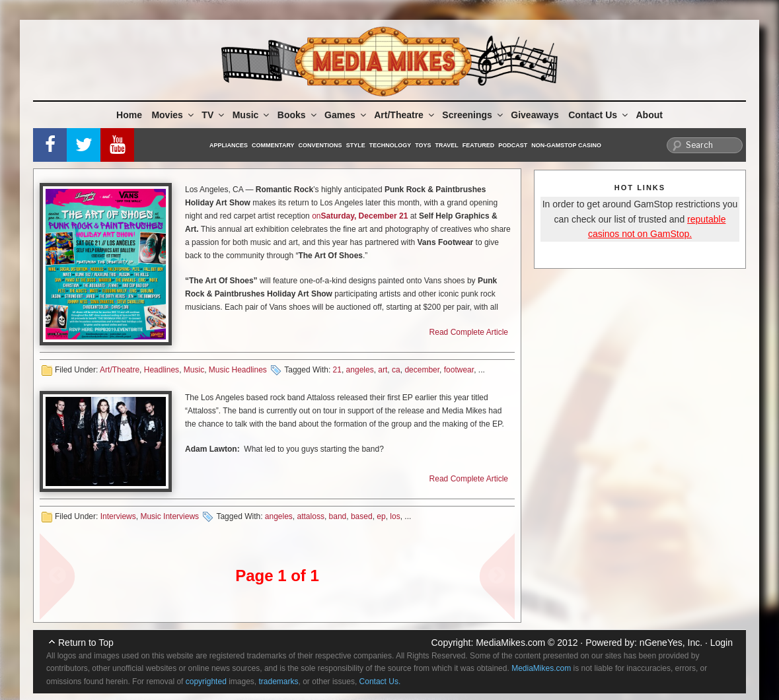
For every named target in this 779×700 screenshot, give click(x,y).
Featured (478, 145)
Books (298, 115)
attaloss (311, 516)
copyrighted (206, 682)
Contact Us (599, 115)
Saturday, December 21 (364, 216)
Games (346, 115)
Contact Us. (380, 682)
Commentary (273, 145)
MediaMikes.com (510, 643)
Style (356, 145)
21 (337, 370)
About (649, 115)
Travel (447, 145)
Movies (173, 115)
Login (722, 643)
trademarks (279, 682)
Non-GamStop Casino (566, 145)
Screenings (473, 115)
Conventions (320, 145)
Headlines (162, 370)
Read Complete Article (469, 332)
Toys (423, 145)
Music (252, 115)
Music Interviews (169, 516)
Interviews (118, 516)
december (422, 370)
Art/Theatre (405, 115)
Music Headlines (238, 370)
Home (129, 115)
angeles (360, 370)
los (395, 516)
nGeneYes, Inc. (671, 643)
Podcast (513, 145)
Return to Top (86, 643)
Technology (390, 145)
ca (396, 370)
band (338, 516)
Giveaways (535, 115)
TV (214, 115)
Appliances (229, 145)
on (316, 216)
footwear (459, 370)
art (383, 370)
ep (381, 516)
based (362, 516)
